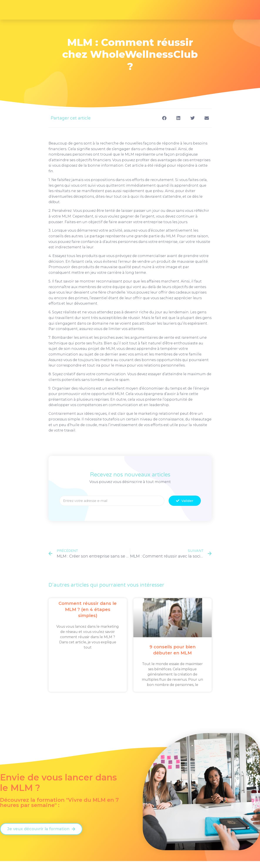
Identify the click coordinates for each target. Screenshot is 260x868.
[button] (164, 118)
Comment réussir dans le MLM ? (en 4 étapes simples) (88, 609)
